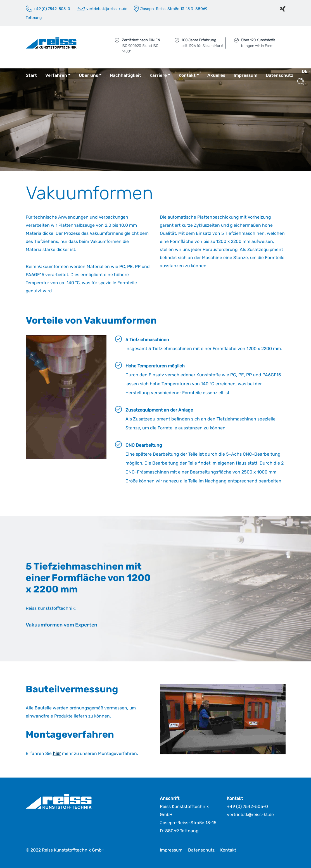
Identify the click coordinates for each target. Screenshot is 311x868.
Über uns (88, 75)
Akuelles (216, 75)
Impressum (245, 75)
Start (31, 75)
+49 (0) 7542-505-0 (247, 806)
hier (57, 753)
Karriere (158, 75)
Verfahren (56, 75)
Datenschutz (279, 75)
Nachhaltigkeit (125, 75)
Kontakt (187, 75)
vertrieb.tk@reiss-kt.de (250, 815)
